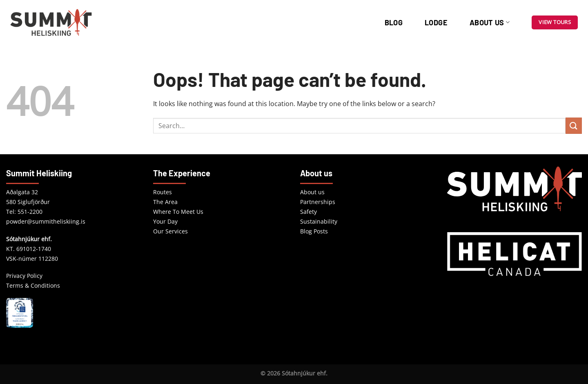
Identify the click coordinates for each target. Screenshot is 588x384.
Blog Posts (314, 231)
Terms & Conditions (33, 285)
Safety (308, 212)
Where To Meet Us (178, 212)
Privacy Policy (24, 276)
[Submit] (574, 125)
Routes (163, 192)
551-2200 (30, 212)
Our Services (170, 231)
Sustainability (319, 221)
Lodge (436, 22)
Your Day (165, 221)
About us (490, 22)
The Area (165, 202)
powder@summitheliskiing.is (46, 221)
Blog (394, 22)
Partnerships (318, 202)
